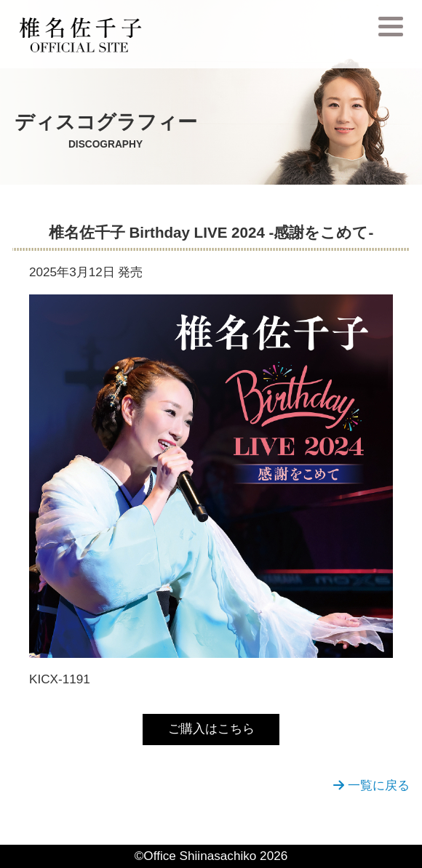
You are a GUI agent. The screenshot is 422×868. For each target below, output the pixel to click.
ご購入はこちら (211, 728)
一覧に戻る (371, 785)
